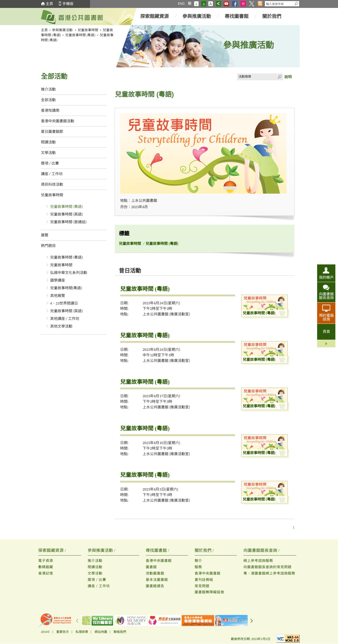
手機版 (68, 4)
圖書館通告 (155, 586)
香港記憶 (46, 573)
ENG (181, 4)
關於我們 (272, 16)
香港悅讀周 (50, 111)
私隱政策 (82, 632)
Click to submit (280, 77)
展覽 (45, 235)
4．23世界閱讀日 (64, 303)
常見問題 (202, 586)
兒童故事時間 (88, 30)
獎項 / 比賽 (50, 163)
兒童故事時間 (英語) (67, 214)
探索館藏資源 (154, 16)
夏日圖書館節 (52, 132)
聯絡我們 (120, 632)
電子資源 (46, 561)
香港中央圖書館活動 (58, 121)
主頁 (49, 4)
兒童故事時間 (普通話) (68, 222)
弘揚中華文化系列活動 (69, 273)
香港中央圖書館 (159, 561)
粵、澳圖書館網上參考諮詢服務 (269, 573)
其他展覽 (58, 296)
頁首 (326, 332)
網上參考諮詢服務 (258, 561)
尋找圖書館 (237, 16)
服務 (198, 567)
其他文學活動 (61, 326)
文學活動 (48, 153)
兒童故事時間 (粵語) (80, 35)
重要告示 (63, 632)
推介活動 (48, 89)
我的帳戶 (326, 277)
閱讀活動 (48, 142)
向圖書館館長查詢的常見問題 (267, 567)
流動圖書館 (155, 573)
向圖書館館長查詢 (326, 296)
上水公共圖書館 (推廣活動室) (166, 314)
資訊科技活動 (52, 185)
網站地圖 (101, 632)
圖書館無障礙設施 (209, 592)
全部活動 (48, 100)
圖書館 (151, 567)
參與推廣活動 (197, 16)
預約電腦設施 (326, 317)
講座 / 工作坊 (52, 174)
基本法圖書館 (157, 580)
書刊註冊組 (204, 580)
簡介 (198, 561)
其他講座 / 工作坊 (65, 319)
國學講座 (58, 280)
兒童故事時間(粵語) (66, 288)
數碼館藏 (46, 567)
